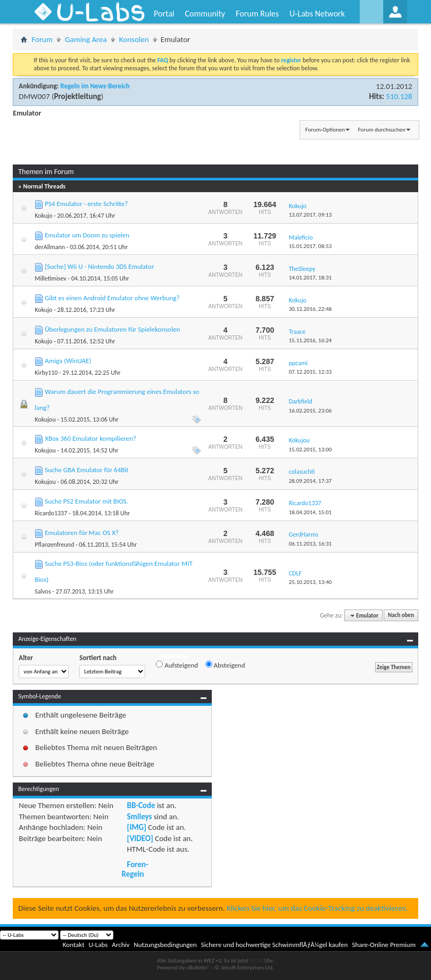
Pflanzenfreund (54, 545)
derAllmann (50, 247)
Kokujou (45, 419)
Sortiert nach (98, 658)
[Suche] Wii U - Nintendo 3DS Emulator (99, 266)
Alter (26, 658)
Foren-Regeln (135, 869)
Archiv (121, 945)
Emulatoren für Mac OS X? (82, 533)
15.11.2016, (310, 340)
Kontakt (74, 945)
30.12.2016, (310, 309)
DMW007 (34, 96)
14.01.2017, (310, 278)
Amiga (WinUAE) (68, 361)
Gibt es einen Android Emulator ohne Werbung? (112, 298)
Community (205, 14)
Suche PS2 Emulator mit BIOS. (86, 501)
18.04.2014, (310, 512)
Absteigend (225, 665)
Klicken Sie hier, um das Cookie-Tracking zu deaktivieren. (317, 908)
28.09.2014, (310, 481)
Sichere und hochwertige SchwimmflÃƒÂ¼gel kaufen (275, 945)
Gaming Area (86, 39)
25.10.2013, (310, 582)
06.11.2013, (310, 544)
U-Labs (98, 945)
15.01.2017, (310, 246)
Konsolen (134, 39)
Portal (164, 14)
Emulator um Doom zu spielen (87, 235)
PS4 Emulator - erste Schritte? (86, 204)
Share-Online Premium (384, 945)
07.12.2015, (310, 372)
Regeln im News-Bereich (95, 86)
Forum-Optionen (325, 130)
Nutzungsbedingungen (165, 945)
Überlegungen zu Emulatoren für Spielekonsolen (112, 329)
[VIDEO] (140, 838)
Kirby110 (46, 373)
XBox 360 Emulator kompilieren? (90, 438)
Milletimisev (50, 278)
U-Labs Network (317, 14)
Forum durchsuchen (382, 130)
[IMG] (137, 827)
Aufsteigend (177, 665)
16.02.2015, (310, 411)
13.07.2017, (310, 215)
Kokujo (43, 216)
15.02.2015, (310, 450)
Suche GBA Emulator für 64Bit (86, 470)
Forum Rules (257, 14)
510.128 (399, 96)
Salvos (43, 591)
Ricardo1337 (51, 513)
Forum (42, 39)
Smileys (140, 817)
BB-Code (141, 805)
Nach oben (401, 616)
